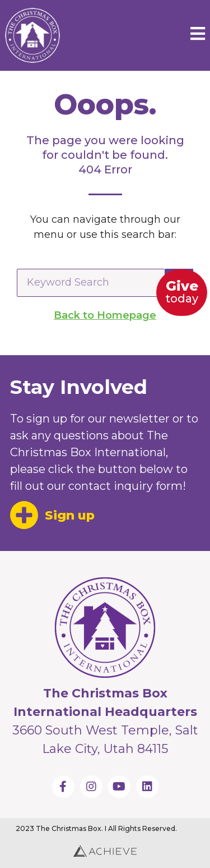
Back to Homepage (105, 315)
